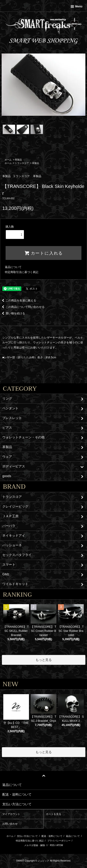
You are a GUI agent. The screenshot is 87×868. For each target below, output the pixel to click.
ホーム (8, 160)
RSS (52, 845)
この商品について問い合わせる (22, 307)
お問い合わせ (10, 824)
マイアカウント (11, 814)
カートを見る (54, 814)
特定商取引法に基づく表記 (22, 272)
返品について (13, 267)
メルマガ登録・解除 (35, 845)
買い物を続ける (13, 313)
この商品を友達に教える (18, 300)
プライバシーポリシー (59, 841)
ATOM (60, 845)
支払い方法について (27, 836)
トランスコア (22, 163)
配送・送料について (52, 836)
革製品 (18, 160)
